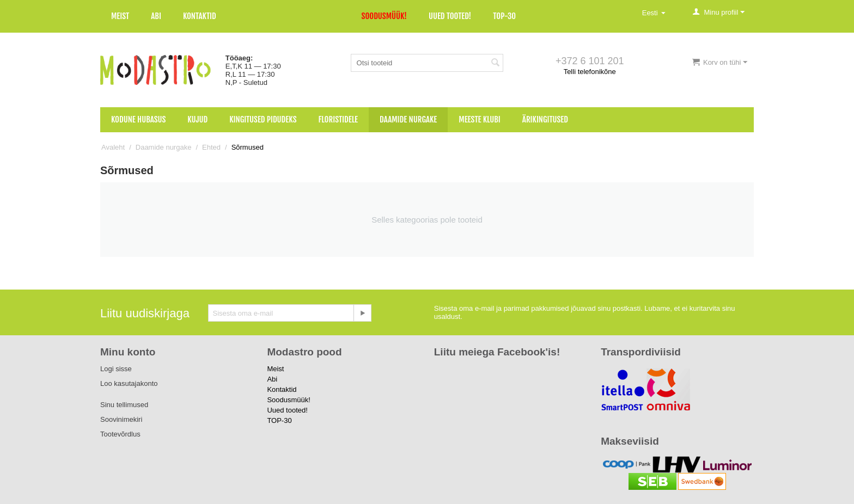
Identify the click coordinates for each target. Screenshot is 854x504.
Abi (156, 16)
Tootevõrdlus (120, 434)
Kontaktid (200, 16)
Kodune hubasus (138, 119)
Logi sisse (116, 369)
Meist (120, 16)
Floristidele (338, 119)
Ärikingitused (545, 119)
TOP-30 (504, 16)
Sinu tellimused (124, 405)
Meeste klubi (480, 119)
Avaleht (113, 147)
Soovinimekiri (121, 419)
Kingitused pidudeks (263, 119)
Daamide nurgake (408, 119)
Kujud (197, 119)
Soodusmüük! (384, 16)
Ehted (211, 147)
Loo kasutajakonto (129, 383)
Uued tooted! (450, 16)
